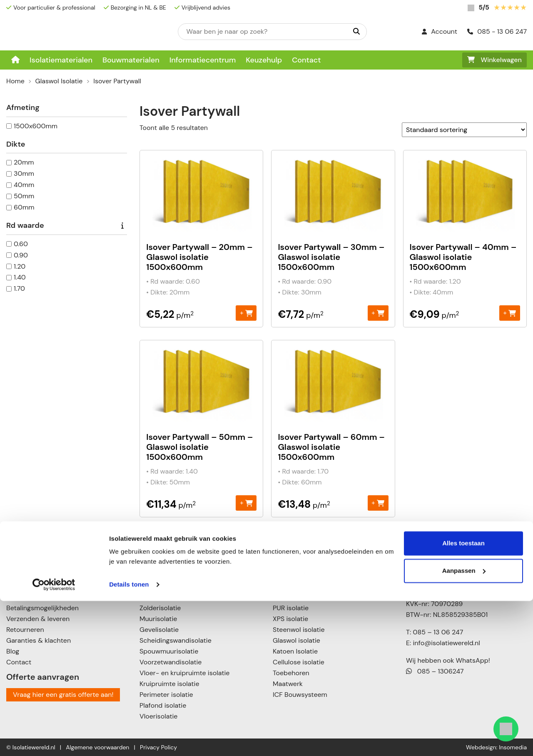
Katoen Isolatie (295, 651)
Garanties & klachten (39, 640)
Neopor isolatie (296, 586)
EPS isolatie (290, 575)
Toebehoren (291, 673)
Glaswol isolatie (296, 640)
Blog (13, 651)
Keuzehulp (264, 60)
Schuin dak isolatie (168, 597)
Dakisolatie (156, 575)
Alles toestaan (463, 698)
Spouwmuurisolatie (169, 651)
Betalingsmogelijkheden (42, 608)
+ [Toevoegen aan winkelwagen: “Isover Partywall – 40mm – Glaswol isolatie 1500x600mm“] (509, 313)
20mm (24, 162)
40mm (24, 185)
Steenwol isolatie (299, 630)
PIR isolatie (289, 597)
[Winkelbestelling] (464, 130)
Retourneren (25, 630)
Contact (306, 60)
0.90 (21, 255)
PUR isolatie (291, 608)
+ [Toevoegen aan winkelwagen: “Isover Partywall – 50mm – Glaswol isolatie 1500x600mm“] (246, 503)
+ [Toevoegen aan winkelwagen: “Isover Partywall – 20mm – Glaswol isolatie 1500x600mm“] (246, 313)
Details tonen (129, 740)
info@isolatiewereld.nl (447, 643)
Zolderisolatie (160, 608)
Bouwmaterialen (131, 60)
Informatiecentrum (203, 60)
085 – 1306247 (435, 671)
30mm (24, 173)
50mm (24, 196)
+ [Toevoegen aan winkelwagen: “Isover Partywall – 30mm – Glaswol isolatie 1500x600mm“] (378, 313)
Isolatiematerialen (61, 60)
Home (15, 81)
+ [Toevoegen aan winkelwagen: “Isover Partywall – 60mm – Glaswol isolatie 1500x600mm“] (378, 503)
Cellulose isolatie (299, 662)
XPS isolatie (290, 619)
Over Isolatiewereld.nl (39, 597)
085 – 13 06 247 (438, 632)
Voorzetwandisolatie (171, 662)
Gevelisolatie (159, 630)
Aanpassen (464, 725)
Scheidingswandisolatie (176, 640)
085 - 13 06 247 (497, 31)
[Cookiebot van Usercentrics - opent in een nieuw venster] (54, 740)
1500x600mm (36, 126)
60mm (24, 207)
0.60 (21, 244)
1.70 (19, 288)
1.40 (20, 277)
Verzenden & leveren (38, 619)
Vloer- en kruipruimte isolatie (184, 673)
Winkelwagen (494, 60)
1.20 (20, 266)
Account (440, 31)
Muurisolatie (158, 619)
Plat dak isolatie (164, 586)
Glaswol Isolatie (59, 81)
